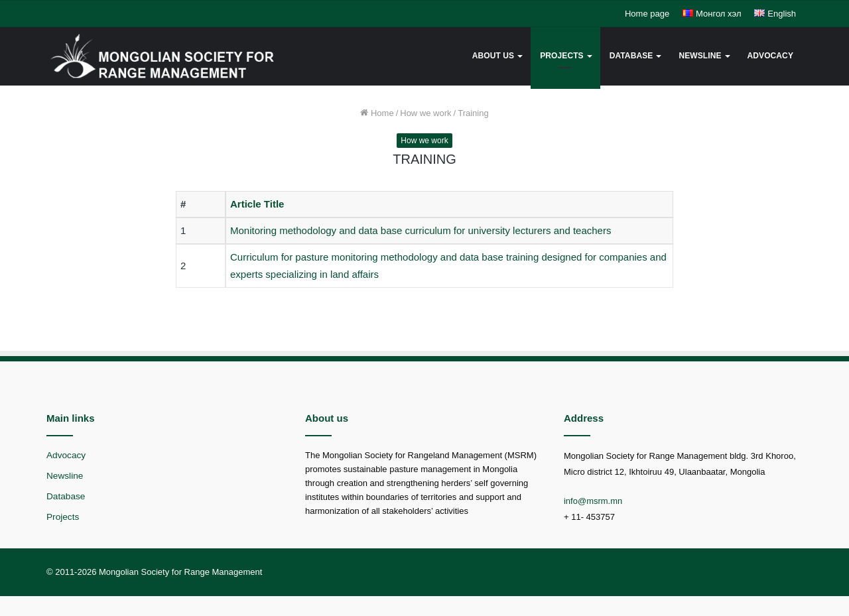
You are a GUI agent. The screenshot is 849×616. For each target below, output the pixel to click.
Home (377, 113)
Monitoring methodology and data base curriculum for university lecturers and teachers (421, 230)
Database (631, 56)
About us (493, 56)
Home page (647, 14)
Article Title (257, 204)
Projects (561, 56)
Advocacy (770, 56)
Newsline (700, 56)
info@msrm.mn (593, 501)
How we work (425, 113)
